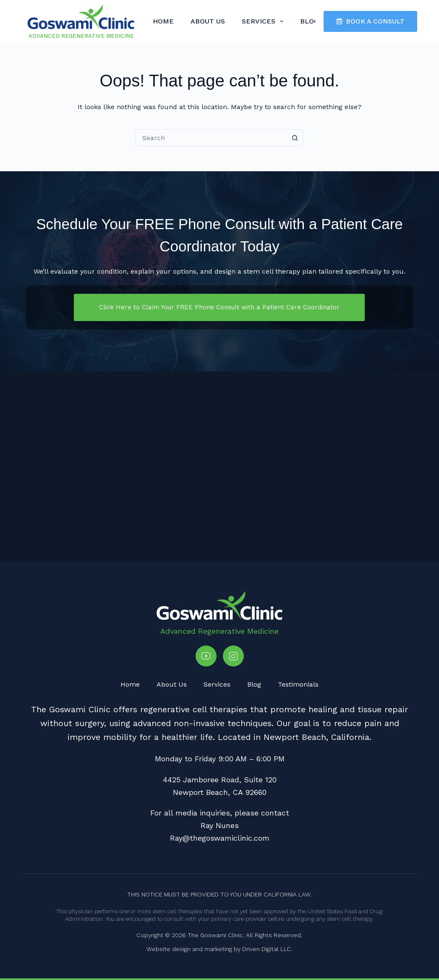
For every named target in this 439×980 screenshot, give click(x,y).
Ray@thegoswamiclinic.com (220, 838)
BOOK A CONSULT (370, 21)
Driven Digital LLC (267, 949)
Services (264, 21)
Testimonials (298, 684)
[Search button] (295, 138)
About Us (208, 21)
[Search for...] (211, 138)
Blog (310, 21)
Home (163, 21)
